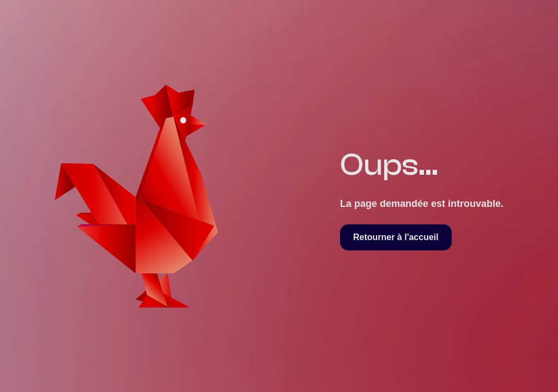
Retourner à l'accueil (396, 237)
